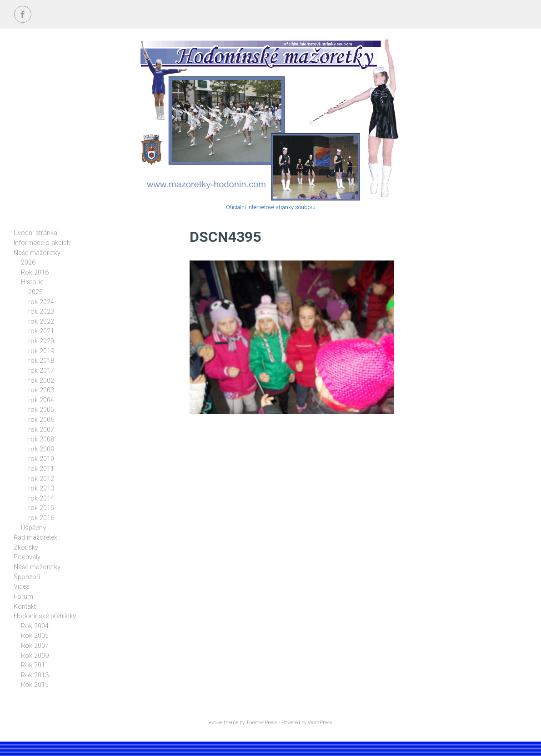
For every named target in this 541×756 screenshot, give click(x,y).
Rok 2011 (35, 665)
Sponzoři (27, 577)
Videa (22, 587)
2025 (35, 292)
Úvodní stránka (35, 233)
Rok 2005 (35, 636)
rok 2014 (41, 498)
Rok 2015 (35, 685)
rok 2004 (41, 400)
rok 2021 (41, 331)
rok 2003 (41, 390)
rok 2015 (41, 508)
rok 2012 (41, 479)
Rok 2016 (35, 273)
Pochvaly (27, 557)
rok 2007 (41, 430)
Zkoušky (26, 548)
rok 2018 (41, 361)
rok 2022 (41, 322)
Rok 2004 (35, 626)
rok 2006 (41, 420)
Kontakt (25, 607)
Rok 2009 (35, 656)
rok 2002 (41, 381)
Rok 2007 (35, 646)
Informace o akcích (42, 243)
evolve (216, 723)
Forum (23, 597)
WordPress (320, 723)
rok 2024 (41, 302)
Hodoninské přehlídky (45, 616)
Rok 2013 (35, 675)
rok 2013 (41, 488)
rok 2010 (41, 459)
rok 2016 (41, 518)
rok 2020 (41, 341)
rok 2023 (41, 312)
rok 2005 (41, 410)
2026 (28, 263)
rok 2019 (41, 351)
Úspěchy (33, 528)
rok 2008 (41, 439)
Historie (32, 282)
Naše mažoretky (37, 253)
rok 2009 (41, 449)
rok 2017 (41, 371)
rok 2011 (41, 469)
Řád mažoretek (35, 538)
